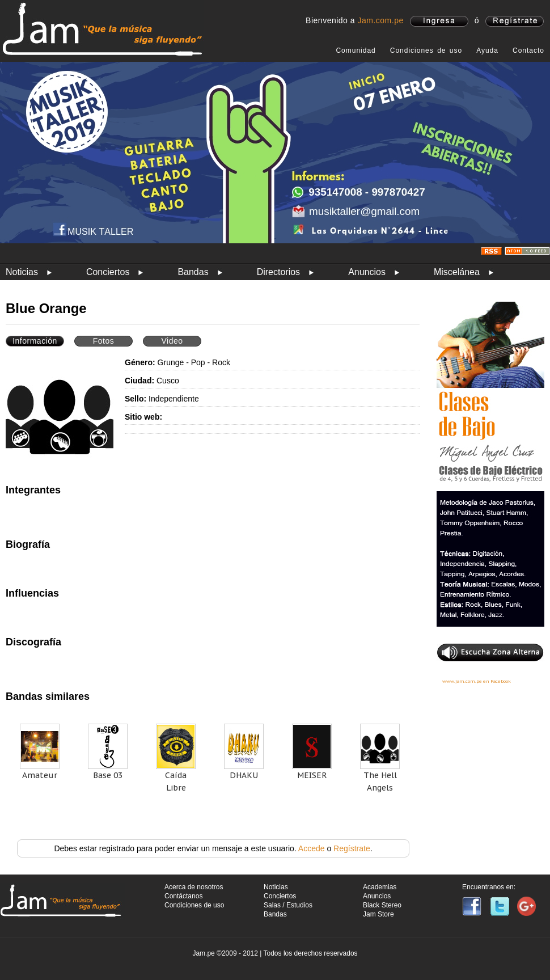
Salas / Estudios (288, 905)
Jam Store (378, 914)
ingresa (439, 21)
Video (172, 341)
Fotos (104, 341)
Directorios (278, 272)
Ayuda (487, 50)
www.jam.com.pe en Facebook (477, 681)
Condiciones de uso (426, 50)
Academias (380, 887)
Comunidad (356, 50)
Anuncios (367, 272)
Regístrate (352, 848)
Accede (312, 848)
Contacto (528, 50)
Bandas (193, 272)
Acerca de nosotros (194, 887)
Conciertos (108, 272)
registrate (515, 21)
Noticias (22, 272)
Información (35, 341)
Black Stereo (382, 905)
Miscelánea (457, 272)
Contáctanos (183, 896)
